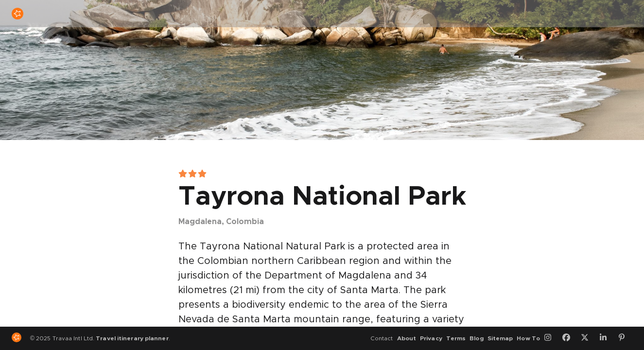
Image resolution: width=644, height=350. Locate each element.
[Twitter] (588, 338)
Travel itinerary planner (132, 338)
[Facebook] (570, 338)
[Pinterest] (625, 338)
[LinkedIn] (607, 338)
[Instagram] (551, 338)
